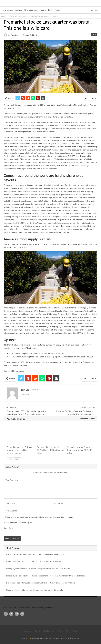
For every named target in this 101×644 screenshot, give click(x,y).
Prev (10, 459)
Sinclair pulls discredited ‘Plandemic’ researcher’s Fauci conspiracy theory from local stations (46, 576)
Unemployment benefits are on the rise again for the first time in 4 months (38, 569)
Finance (43, 10)
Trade (58, 10)
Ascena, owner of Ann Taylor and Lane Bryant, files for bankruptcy (35, 561)
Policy (51, 10)
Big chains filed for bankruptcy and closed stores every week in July (35, 554)
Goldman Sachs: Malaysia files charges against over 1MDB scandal (35, 590)
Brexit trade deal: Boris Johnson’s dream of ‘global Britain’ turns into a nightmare (41, 583)
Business (19, 10)
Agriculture (8, 10)
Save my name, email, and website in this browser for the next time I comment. (40, 517)
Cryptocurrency (31, 10)
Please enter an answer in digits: (18, 523)
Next (18, 459)
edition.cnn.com (17, 371)
